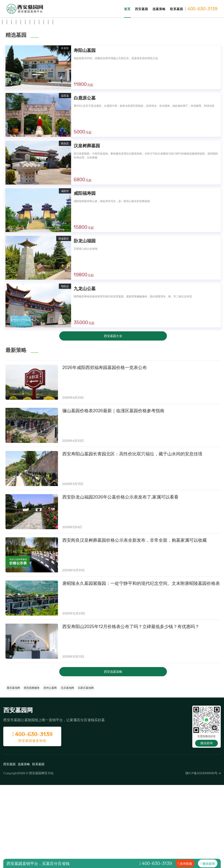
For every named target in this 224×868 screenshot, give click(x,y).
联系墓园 (177, 9)
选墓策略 (159, 9)
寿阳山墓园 (85, 133)
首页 (127, 9)
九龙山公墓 (85, 372)
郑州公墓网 (50, 771)
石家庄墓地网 (86, 771)
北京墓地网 (67, 771)
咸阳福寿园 (85, 276)
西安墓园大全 (113, 419)
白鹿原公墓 (85, 181)
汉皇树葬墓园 (87, 229)
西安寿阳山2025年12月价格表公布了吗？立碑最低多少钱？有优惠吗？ (131, 709)
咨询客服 (186, 864)
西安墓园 (142, 9)
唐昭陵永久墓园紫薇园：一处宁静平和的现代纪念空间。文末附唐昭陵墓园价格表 (141, 666)
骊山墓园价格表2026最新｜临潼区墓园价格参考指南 (113, 494)
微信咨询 (206, 826)
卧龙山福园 (85, 324)
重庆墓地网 (13, 771)
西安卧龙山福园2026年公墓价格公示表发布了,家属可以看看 (120, 580)
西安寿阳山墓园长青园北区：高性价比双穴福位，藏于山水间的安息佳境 (132, 537)
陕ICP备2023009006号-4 (203, 856)
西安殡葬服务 (32, 771)
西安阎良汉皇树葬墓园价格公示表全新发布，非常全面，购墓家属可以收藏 (135, 623)
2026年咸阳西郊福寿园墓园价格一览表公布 (105, 450)
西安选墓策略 (113, 755)
